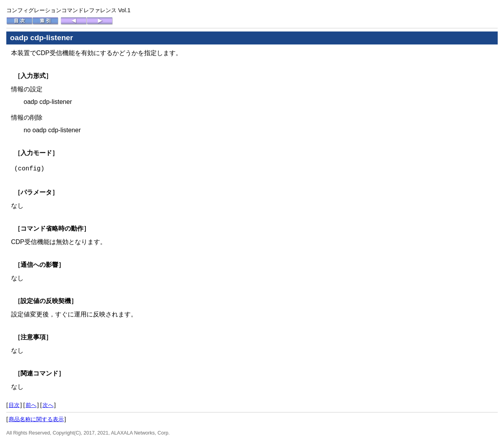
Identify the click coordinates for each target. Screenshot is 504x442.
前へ (31, 405)
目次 (14, 405)
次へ (48, 405)
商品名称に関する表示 (36, 419)
